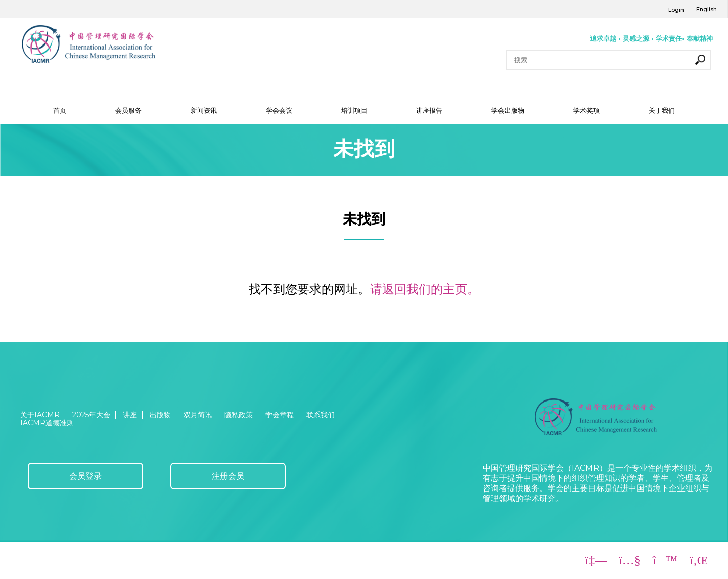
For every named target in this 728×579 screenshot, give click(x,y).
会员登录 (85, 476)
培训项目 (354, 110)
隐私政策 (239, 415)
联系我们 (321, 415)
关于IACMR (40, 415)
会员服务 (128, 110)
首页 (60, 110)
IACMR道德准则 (47, 423)
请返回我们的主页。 (425, 289)
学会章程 (280, 415)
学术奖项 (586, 110)
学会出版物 (508, 110)
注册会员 (228, 476)
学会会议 (279, 110)
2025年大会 (91, 415)
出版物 (160, 415)
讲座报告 (429, 110)
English (707, 9)
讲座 (130, 415)
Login (676, 10)
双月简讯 (198, 415)
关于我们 (662, 110)
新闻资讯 (204, 110)
